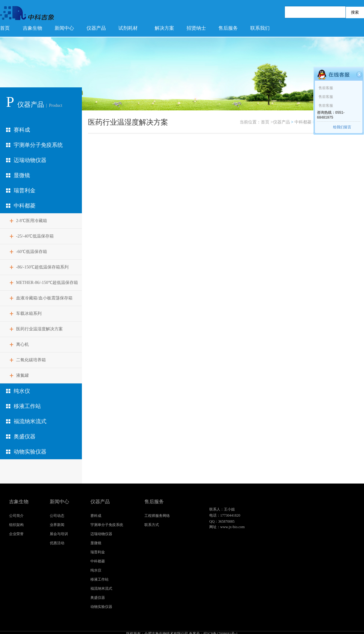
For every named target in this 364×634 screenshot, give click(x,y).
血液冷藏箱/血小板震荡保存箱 (44, 298)
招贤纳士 (196, 28)
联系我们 (260, 28)
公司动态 (57, 516)
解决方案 (164, 28)
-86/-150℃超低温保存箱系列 (42, 267)
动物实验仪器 (30, 452)
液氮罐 (22, 375)
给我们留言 (342, 127)
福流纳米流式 (30, 421)
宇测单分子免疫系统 (38, 145)
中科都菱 (25, 206)
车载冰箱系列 (29, 314)
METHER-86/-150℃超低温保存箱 (47, 283)
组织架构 (16, 525)
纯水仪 (22, 391)
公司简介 (16, 516)
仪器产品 (96, 28)
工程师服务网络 (157, 516)
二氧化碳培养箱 (31, 360)
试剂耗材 (128, 28)
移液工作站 (27, 406)
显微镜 (22, 175)
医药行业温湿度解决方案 (39, 329)
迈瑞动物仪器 (30, 160)
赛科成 (22, 130)
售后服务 (228, 28)
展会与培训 (59, 534)
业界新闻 (57, 525)
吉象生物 (32, 28)
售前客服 (326, 88)
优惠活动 (57, 543)
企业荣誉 (16, 534)
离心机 (22, 344)
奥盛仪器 (25, 437)
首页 (5, 28)
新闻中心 (64, 28)
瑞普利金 (25, 191)
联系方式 (152, 525)
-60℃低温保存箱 (32, 252)
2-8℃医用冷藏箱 (32, 221)
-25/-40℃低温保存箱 (35, 236)
